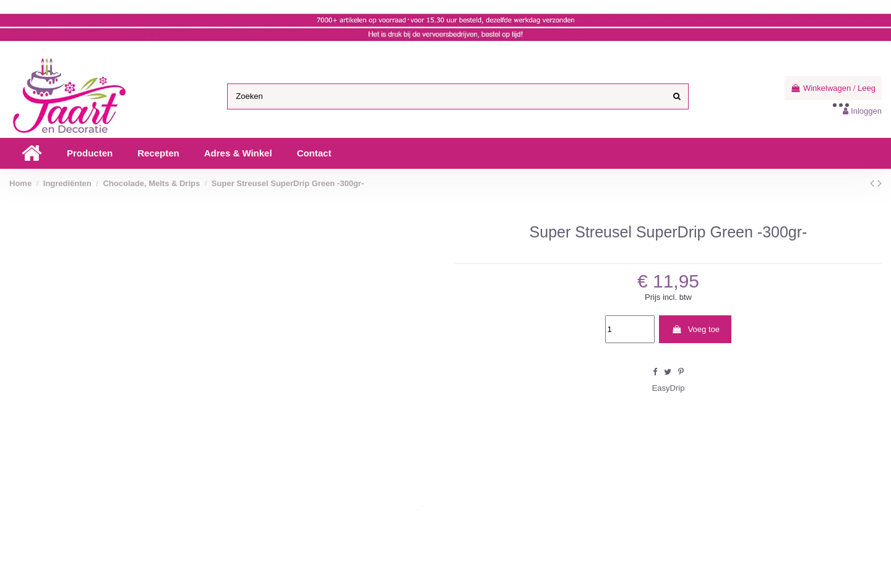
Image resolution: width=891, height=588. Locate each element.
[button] (90, 153)
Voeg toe (695, 329)
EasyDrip (669, 388)
